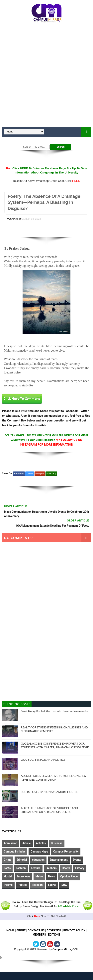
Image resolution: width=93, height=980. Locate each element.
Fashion (21, 868)
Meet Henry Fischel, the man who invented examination (55, 711)
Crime (8, 860)
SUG (64, 885)
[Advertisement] (46, 76)
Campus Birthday (15, 852)
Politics (22, 885)
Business (57, 843)
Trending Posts (17, 704)
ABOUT (21, 930)
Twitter (30, 473)
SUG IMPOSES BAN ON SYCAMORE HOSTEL (49, 792)
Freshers (51, 868)
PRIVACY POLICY (75, 930)
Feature (36, 868)
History (80, 868)
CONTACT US (36, 930)
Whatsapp (51, 473)
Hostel (8, 876)
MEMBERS (39, 935)
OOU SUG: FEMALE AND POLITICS (43, 760)
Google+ (40, 473)
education (38, 860)
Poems (8, 885)
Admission (10, 843)
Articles (41, 843)
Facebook (19, 473)
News (52, 876)
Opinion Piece (69, 876)
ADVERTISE (54, 930)
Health (66, 868)
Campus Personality (66, 852)
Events (77, 860)
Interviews (24, 876)
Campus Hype (39, 852)
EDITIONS (54, 935)
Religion (37, 885)
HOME (10, 930)
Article (27, 843)
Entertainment (59, 860)
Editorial (22, 860)
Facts (7, 868)
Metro (39, 876)
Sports (52, 885)
